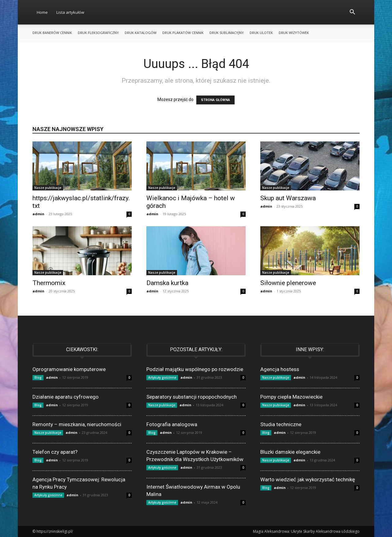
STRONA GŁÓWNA (215, 100)
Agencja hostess (280, 369)
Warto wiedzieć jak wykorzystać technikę (308, 479)
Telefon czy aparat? (55, 452)
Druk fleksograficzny (98, 33)
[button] (352, 13)
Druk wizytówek (294, 33)
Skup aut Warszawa (288, 198)
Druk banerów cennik (52, 33)
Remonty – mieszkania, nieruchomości (77, 424)
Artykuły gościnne (48, 495)
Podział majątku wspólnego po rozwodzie (195, 369)
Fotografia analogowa (172, 424)
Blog (38, 377)
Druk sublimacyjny (227, 33)
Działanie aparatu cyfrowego (66, 397)
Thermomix (49, 283)
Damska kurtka (167, 283)
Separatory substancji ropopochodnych (192, 397)
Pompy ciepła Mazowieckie (291, 397)
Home (42, 12)
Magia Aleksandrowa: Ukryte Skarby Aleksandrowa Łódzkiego (306, 531)
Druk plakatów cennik (183, 33)
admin (38, 214)
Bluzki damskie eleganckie (290, 452)
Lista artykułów (70, 12)
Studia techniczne (281, 424)
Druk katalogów (141, 33)
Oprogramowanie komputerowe (69, 369)
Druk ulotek (261, 33)
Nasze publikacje (48, 188)
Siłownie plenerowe (288, 283)
